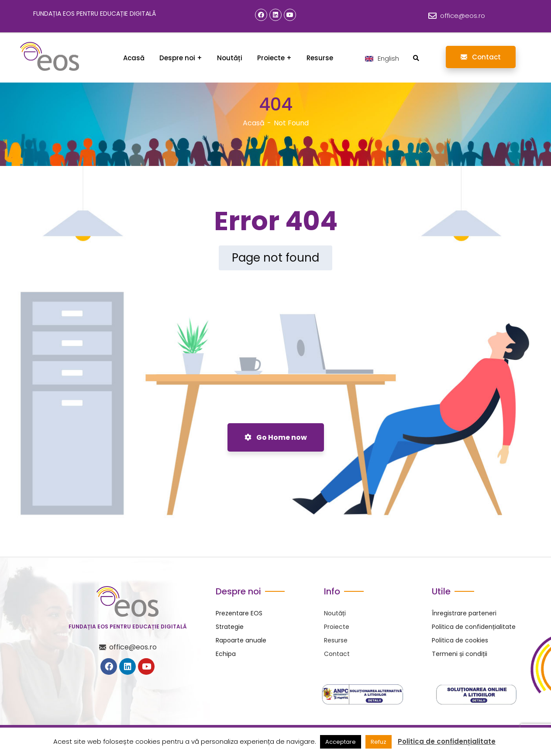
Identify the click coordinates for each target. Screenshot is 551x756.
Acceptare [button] (341, 742)
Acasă (254, 123)
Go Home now (276, 437)
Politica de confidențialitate (447, 742)
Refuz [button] (379, 742)
